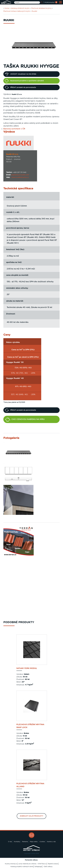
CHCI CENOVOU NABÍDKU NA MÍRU (25, 420)
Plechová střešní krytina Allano (30, 785)
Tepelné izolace (53, 864)
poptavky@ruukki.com (20, 175)
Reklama (25, 842)
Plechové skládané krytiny (41, 8)
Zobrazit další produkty (31, 816)
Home (7, 8)
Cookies (42, 842)
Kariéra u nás (51, 842)
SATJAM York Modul (27, 668)
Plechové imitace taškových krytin (17, 11)
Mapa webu (34, 842)
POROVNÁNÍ (51, 3)
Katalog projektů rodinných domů (22, 867)
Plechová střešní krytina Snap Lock (30, 726)
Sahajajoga (38, 867)
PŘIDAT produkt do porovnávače (20, 87)
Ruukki (34, 11)
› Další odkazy (48, 867)
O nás (10, 842)
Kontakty (17, 842)
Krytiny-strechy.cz (11, 864)
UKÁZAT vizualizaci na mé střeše (20, 74)
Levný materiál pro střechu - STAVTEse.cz (32, 864)
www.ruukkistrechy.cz (20, 177)
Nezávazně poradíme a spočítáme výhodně (24, 81)
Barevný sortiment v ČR (14, 129)
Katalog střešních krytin (20, 8)
